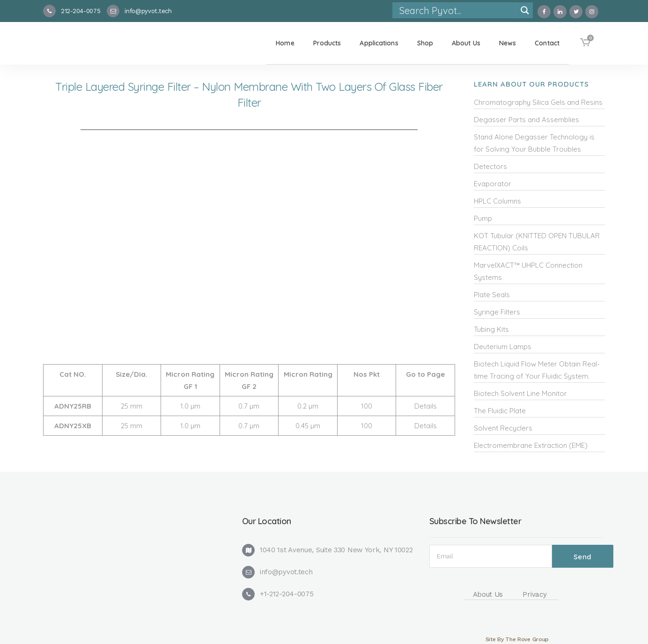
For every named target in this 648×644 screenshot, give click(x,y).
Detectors (490, 166)
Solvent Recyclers (503, 428)
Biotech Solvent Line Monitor (520, 393)
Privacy (534, 594)
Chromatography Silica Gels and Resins (538, 102)
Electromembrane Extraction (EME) (531, 445)
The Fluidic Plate (500, 411)
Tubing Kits (491, 329)
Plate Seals (492, 295)
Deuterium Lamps (503, 347)
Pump (483, 218)
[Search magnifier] (525, 10)
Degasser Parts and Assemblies (526, 120)
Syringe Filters (497, 312)
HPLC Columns (497, 201)
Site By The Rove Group (517, 639)
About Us (488, 594)
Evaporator (493, 184)
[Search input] (457, 10)
